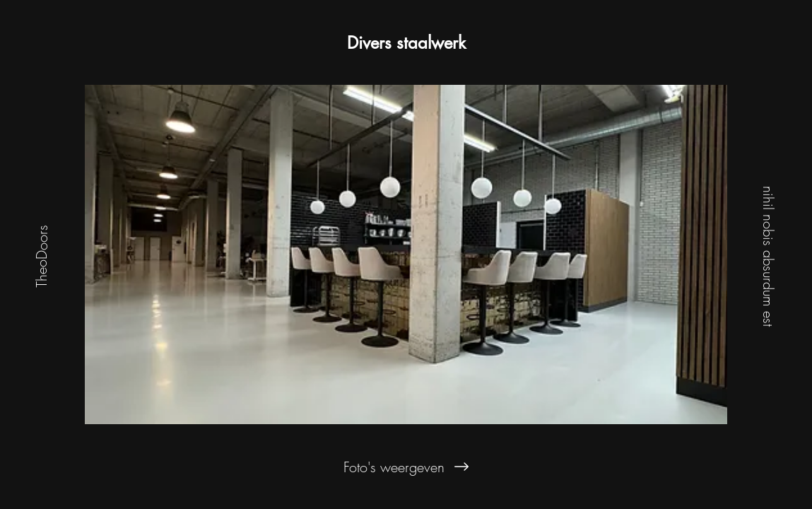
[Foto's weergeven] (406, 467)
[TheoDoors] (41, 255)
